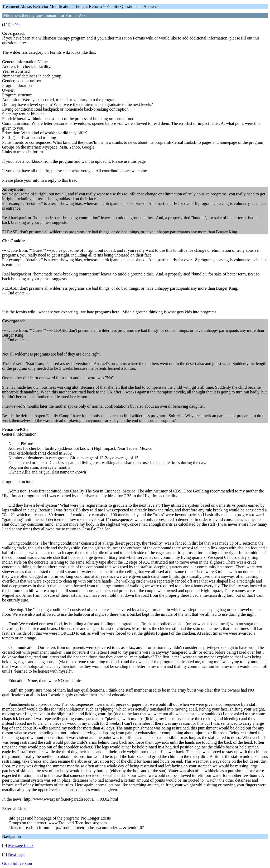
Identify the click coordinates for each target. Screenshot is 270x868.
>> (17, 24)
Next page (17, 854)
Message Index (21, 845)
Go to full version (17, 863)
